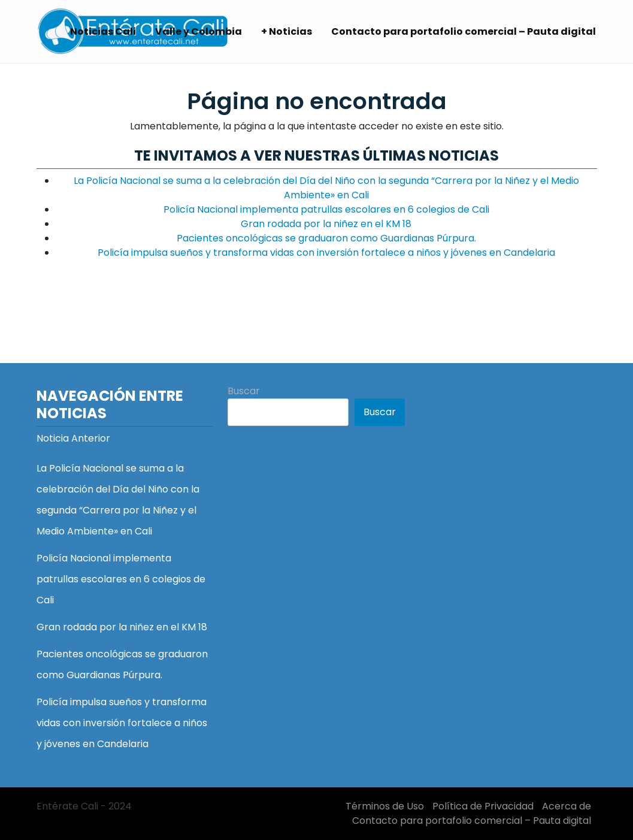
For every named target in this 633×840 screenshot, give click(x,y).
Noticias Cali (103, 31)
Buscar (244, 391)
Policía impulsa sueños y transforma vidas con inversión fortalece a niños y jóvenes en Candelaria (326, 253)
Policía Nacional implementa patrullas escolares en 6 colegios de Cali (326, 209)
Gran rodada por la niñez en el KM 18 (326, 224)
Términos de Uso (385, 806)
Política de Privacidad (483, 806)
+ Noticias (287, 31)
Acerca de (567, 806)
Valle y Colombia (199, 31)
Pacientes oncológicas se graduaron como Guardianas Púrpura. (326, 238)
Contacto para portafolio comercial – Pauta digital (464, 31)
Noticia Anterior (73, 438)
